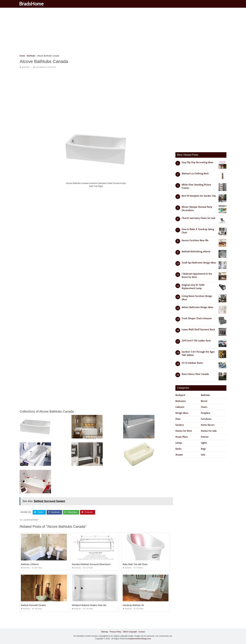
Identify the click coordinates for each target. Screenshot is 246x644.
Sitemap (104, 632)
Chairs (204, 407)
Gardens (180, 425)
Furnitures (206, 419)
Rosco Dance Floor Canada (195, 374)
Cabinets (180, 407)
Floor (178, 419)
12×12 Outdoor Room (192, 363)
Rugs (203, 449)
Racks (178, 449)
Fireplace (206, 413)
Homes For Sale (209, 431)
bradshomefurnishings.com (140, 639)
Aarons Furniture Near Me (195, 240)
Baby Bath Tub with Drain (135, 564)
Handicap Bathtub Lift (133, 605)
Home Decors (208, 425)
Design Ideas (182, 413)
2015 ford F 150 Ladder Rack (196, 341)
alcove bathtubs (31, 520)
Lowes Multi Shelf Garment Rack (198, 330)
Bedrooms (181, 401)
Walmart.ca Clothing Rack (195, 174)
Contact (142, 632)
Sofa (203, 455)
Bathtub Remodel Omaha (33, 605)
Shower (179, 455)
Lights (204, 443)
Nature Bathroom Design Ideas (197, 307)
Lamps (179, 443)
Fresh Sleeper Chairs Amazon (197, 318)
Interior (205, 437)
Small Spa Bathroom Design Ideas (199, 263)
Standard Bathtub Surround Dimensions (91, 564)
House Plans (182, 437)
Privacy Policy (115, 632)
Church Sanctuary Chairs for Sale (199, 218)
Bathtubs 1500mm (30, 564)
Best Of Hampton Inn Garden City (199, 196)
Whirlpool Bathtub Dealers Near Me (89, 605)
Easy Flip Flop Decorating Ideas (197, 162)
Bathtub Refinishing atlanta (196, 252)
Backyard (180, 395)
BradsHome (33, 4)
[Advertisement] (114, 32)
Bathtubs (26, 67)
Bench (204, 401)
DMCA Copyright (130, 632)
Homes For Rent (184, 431)
